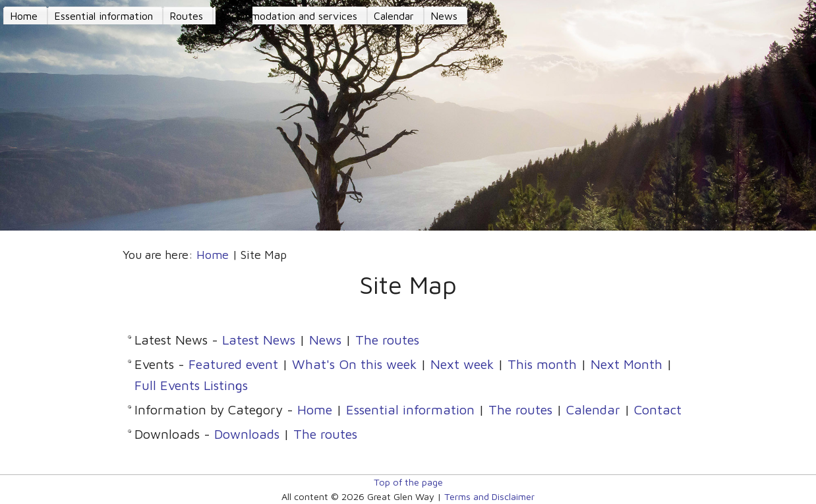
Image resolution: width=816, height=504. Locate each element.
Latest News (259, 340)
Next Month (627, 364)
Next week (462, 364)
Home (213, 255)
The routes (387, 340)
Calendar (593, 409)
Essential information (410, 409)
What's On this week (354, 364)
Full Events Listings (191, 385)
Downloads (247, 434)
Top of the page (408, 482)
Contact (658, 409)
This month (542, 364)
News (325, 340)
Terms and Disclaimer (489, 496)
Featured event (233, 364)
